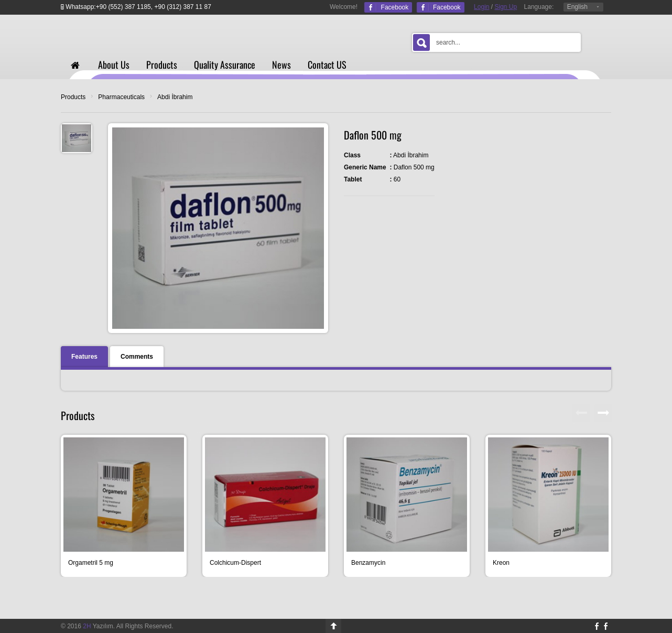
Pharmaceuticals (121, 97)
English (577, 7)
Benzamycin (368, 563)
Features (84, 357)
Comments (137, 357)
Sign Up (506, 7)
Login (481, 7)
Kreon (501, 563)
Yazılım (98, 626)
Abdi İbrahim (175, 97)
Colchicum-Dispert (235, 563)
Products (73, 97)
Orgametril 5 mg (91, 563)
